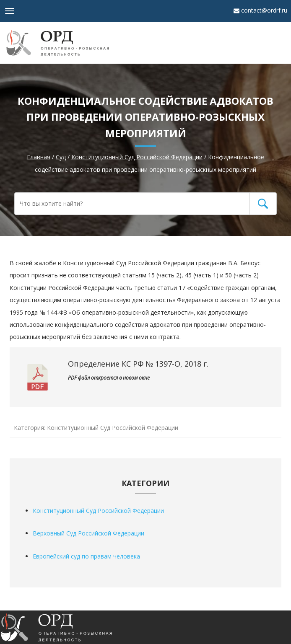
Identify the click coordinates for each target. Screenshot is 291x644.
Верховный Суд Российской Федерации (88, 533)
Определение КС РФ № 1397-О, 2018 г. (138, 364)
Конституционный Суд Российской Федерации (113, 428)
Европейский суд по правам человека (86, 556)
